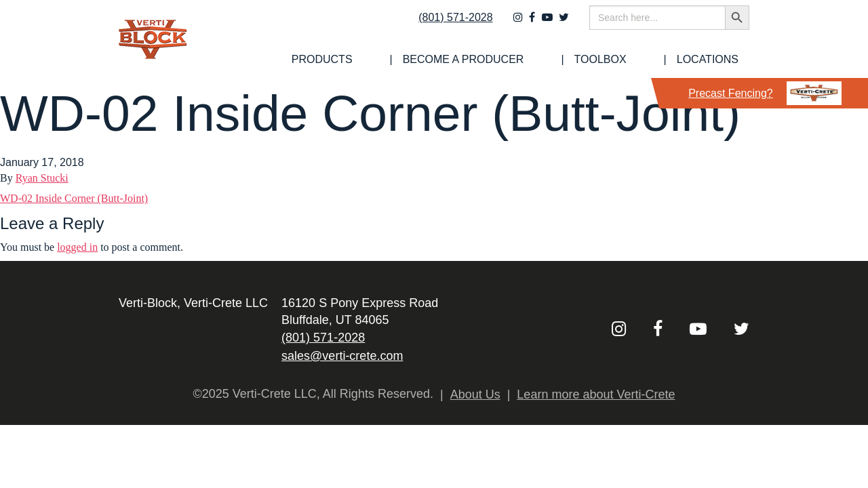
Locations (718, 60)
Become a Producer (529, 60)
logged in (77, 247)
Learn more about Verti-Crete (596, 394)
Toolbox (638, 60)
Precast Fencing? (765, 93)
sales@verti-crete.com (342, 356)
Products (414, 60)
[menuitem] (414, 60)
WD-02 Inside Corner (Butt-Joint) (74, 198)
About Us (475, 394)
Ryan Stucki (42, 178)
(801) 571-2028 (447, 25)
